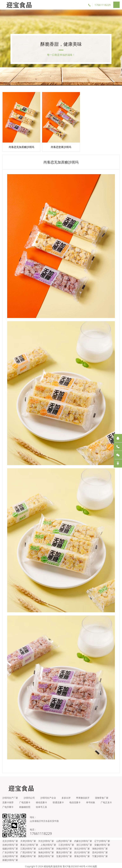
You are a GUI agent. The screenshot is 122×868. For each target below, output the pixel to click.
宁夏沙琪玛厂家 (100, 854)
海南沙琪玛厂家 (46, 850)
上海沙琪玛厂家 (48, 843)
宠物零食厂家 (105, 796)
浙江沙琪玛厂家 (84, 843)
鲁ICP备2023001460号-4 (75, 864)
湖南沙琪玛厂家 (100, 846)
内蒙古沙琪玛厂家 (83, 839)
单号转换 (94, 800)
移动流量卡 (43, 800)
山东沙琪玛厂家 (46, 846)
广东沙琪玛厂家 (10, 850)
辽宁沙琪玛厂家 (102, 839)
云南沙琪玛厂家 (10, 854)
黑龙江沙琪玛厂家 (29, 843)
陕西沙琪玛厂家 (46, 854)
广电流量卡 (25, 800)
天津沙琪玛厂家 (28, 839)
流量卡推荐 (8, 800)
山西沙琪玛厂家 (64, 839)
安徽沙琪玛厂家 (102, 843)
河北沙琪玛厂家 (46, 839)
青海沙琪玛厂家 (82, 854)
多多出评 (68, 796)
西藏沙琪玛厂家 (28, 854)
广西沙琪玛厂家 (28, 850)
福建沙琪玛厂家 (10, 846)
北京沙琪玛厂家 (10, 839)
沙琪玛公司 (30, 796)
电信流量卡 (78, 800)
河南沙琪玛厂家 (64, 846)
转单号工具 (60, 805)
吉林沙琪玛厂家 (10, 843)
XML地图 (92, 864)
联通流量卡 (60, 800)
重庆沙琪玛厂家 (64, 850)
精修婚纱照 (43, 805)
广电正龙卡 (8, 805)
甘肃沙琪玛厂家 (64, 854)
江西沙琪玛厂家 (28, 846)
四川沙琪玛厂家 (82, 850)
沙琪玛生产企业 (50, 796)
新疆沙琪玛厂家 (10, 858)
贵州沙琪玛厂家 (100, 850)
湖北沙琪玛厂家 (82, 846)
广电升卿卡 (25, 805)
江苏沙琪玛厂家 (66, 843)
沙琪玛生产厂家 (10, 796)
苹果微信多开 (86, 796)
